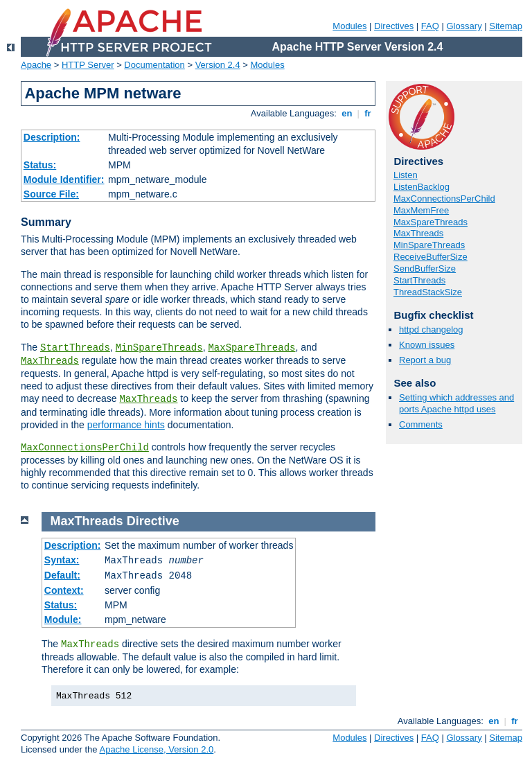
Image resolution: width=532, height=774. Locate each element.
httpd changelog (431, 329)
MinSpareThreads (159, 348)
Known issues (427, 345)
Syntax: (62, 560)
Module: (63, 619)
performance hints (126, 425)
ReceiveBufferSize (431, 257)
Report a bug (425, 360)
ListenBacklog (422, 187)
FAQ (430, 26)
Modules (349, 26)
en (347, 113)
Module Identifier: (64, 179)
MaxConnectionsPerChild (85, 448)
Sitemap (506, 26)
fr (368, 113)
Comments (421, 424)
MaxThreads (50, 361)
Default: (62, 575)
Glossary (464, 26)
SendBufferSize (425, 269)
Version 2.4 (218, 65)
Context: (64, 590)
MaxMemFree (421, 210)
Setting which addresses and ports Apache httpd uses (456, 403)
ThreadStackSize (428, 292)
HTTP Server (88, 65)
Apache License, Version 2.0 (156, 749)
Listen (406, 175)
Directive (153, 521)
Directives (394, 26)
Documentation (154, 65)
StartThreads (75, 348)
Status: (40, 165)
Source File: (51, 194)
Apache (36, 65)
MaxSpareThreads (251, 348)
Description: (52, 137)
